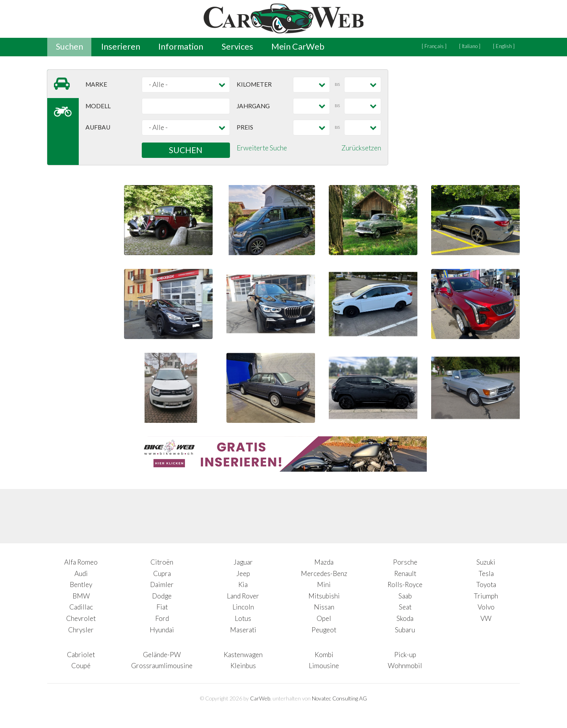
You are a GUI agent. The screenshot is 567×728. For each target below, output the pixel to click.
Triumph (486, 596)
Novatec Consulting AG (339, 698)
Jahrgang (253, 106)
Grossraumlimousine (162, 666)
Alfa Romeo (81, 562)
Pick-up (405, 655)
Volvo (486, 607)
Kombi (324, 655)
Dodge (162, 596)
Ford (162, 618)
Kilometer (254, 84)
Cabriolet (81, 655)
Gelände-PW (162, 655)
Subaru (405, 630)
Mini (324, 584)
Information (181, 46)
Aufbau (98, 127)
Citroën (162, 562)
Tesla (486, 573)
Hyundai (162, 630)
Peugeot (324, 630)
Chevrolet (81, 618)
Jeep (243, 573)
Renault (405, 573)
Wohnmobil (405, 666)
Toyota (486, 584)
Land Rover (243, 596)
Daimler (162, 584)
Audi (81, 573)
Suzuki (486, 562)
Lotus (243, 618)
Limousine (324, 666)
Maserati (243, 630)
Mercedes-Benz (324, 573)
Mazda (324, 562)
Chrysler (81, 630)
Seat (405, 607)
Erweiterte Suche (262, 148)
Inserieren (121, 46)
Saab (405, 596)
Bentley (81, 584)
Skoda (405, 618)
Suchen (69, 46)
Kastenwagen (243, 655)
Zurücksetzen (361, 148)
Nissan (324, 607)
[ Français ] (434, 46)
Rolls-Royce (405, 584)
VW (486, 618)
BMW (81, 596)
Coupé (81, 666)
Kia (243, 584)
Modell (98, 106)
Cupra (162, 573)
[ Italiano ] (470, 46)
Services (237, 46)
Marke (96, 84)
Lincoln (243, 607)
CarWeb (260, 698)
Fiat (162, 607)
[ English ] (504, 46)
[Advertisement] (461, 119)
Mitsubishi (324, 596)
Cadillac (81, 607)
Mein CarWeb (298, 46)
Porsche (405, 562)
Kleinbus (243, 666)
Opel (324, 618)
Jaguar (243, 562)
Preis (245, 127)
